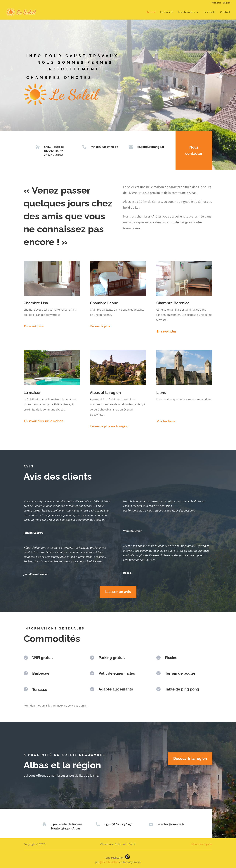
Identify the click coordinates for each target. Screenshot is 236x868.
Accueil (151, 12)
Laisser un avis (118, 592)
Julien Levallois (109, 862)
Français (216, 3)
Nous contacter (190, 150)
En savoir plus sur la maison (44, 421)
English (227, 3)
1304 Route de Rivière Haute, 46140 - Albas (51, 151)
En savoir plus (34, 326)
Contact (225, 12)
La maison (167, 12)
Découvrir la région (190, 759)
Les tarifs (210, 12)
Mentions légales (202, 844)
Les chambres (187, 12)
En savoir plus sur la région (109, 426)
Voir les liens (166, 421)
